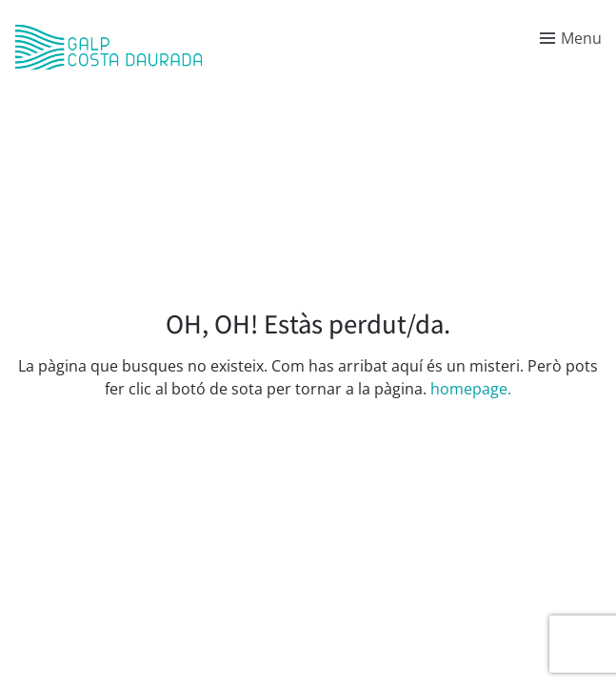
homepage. (471, 389)
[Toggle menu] (571, 38)
